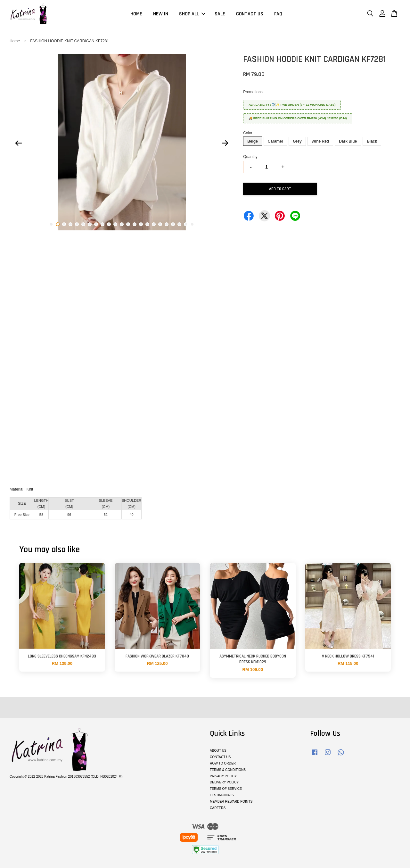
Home (15, 41)
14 (135, 224)
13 (128, 224)
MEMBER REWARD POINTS (231, 802)
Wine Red (320, 141)
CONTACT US (250, 14)
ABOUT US (218, 751)
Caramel (275, 141)
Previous (18, 143)
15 (141, 224)
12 (122, 224)
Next (225, 143)
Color (248, 133)
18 (160, 224)
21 (179, 224)
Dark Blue (348, 141)
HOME (136, 14)
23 (192, 224)
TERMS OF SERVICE (226, 789)
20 (173, 224)
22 (186, 224)
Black (372, 141)
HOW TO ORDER (223, 763)
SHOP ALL (192, 14)
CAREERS (218, 808)
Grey (297, 141)
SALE (220, 14)
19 (167, 224)
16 (147, 224)
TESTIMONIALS (222, 795)
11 (115, 224)
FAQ (278, 14)
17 (154, 224)
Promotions (253, 92)
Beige (253, 141)
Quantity (250, 157)
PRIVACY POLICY (223, 776)
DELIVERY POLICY (224, 782)
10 (109, 224)
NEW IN (161, 14)
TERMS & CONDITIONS (228, 770)
